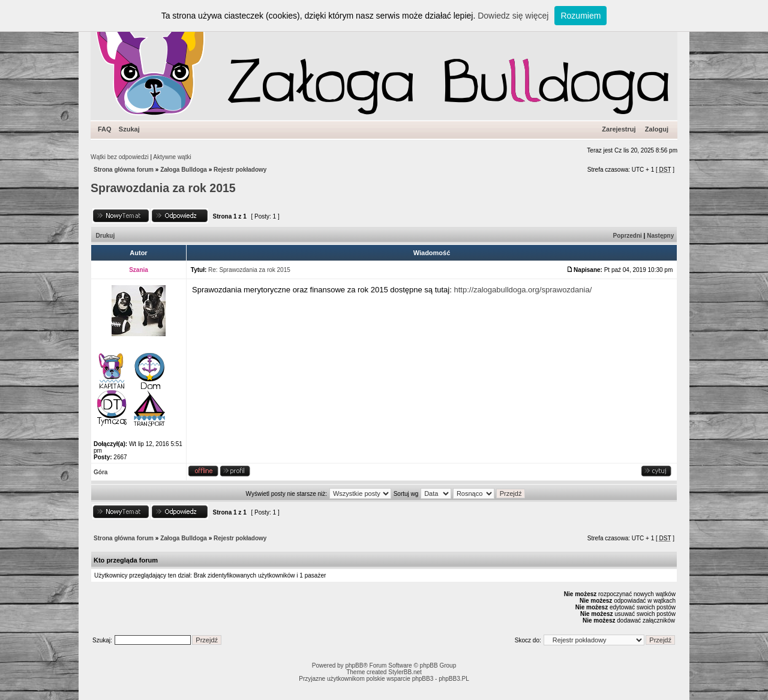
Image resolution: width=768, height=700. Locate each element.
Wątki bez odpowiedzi (120, 157)
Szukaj (129, 129)
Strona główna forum (124, 170)
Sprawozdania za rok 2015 (163, 188)
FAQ (105, 129)
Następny (660, 236)
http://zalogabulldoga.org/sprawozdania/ (523, 290)
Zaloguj (657, 129)
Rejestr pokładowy (240, 170)
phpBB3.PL (454, 679)
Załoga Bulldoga (184, 170)
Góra (100, 472)
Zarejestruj (619, 129)
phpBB (354, 665)
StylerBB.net (405, 672)
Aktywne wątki (172, 157)
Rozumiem (580, 16)
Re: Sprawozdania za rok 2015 (249, 270)
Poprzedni (628, 236)
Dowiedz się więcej (513, 16)
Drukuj (106, 236)
